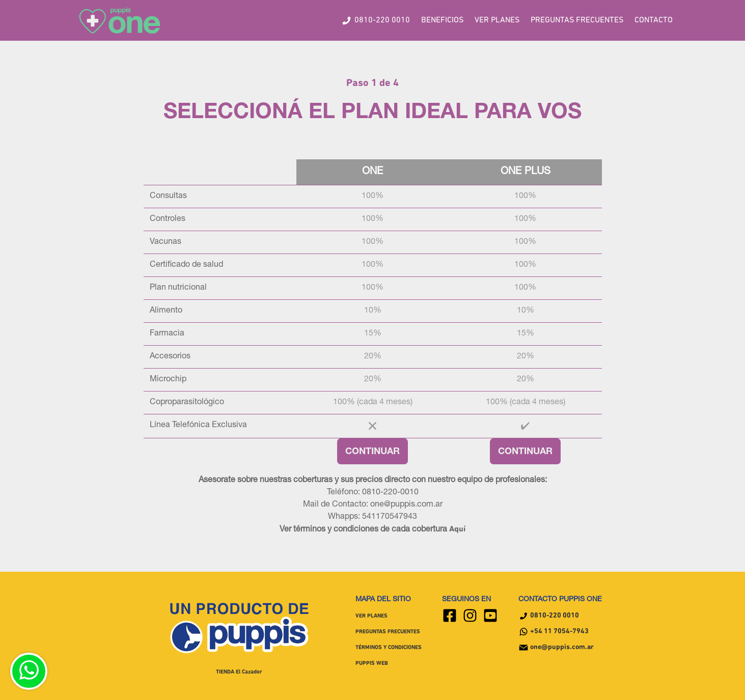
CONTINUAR (372, 452)
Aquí (457, 529)
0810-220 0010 (549, 616)
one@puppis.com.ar (556, 648)
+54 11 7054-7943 (554, 632)
